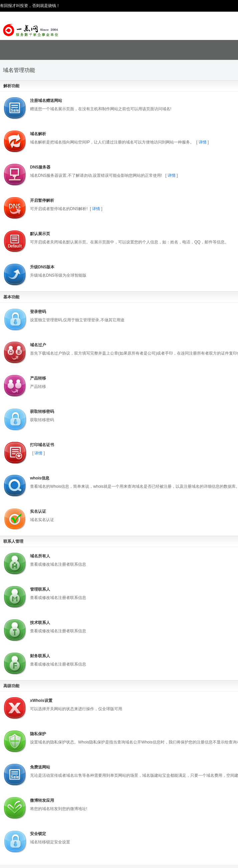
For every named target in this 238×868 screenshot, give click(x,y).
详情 (202, 142)
